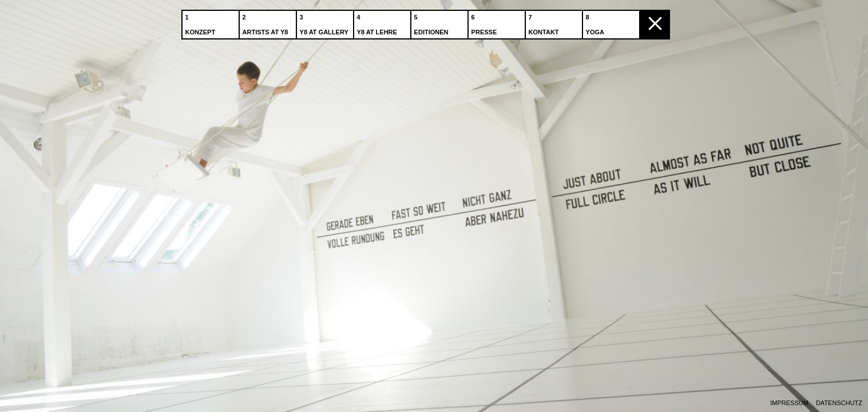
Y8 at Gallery (325, 22)
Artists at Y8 (267, 22)
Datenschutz (839, 403)
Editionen (433, 22)
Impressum (789, 403)
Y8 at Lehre (378, 22)
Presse (485, 22)
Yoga (596, 22)
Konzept (202, 22)
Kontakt (545, 22)
